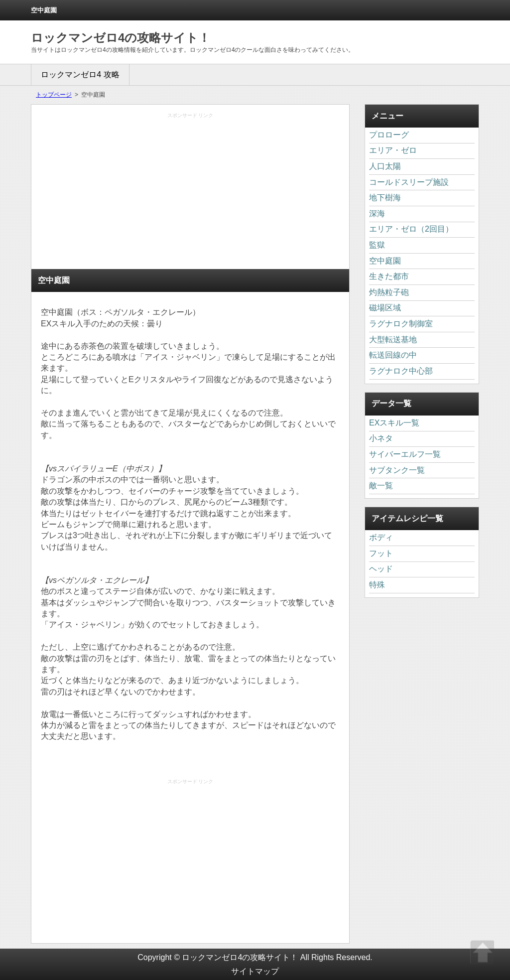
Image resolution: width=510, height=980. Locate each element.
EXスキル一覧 (394, 423)
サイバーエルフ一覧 (405, 454)
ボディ (381, 537)
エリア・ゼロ (393, 150)
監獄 (377, 245)
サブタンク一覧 (397, 470)
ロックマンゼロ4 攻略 (80, 74)
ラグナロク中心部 (401, 371)
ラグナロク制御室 (401, 324)
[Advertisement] (190, 194)
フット (381, 553)
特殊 (377, 585)
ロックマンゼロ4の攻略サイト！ (121, 38)
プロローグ (389, 135)
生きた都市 (389, 276)
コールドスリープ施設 (409, 182)
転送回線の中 (393, 355)
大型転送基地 (393, 340)
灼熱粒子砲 (389, 292)
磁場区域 (385, 308)
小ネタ (381, 438)
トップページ (54, 95)
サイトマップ (255, 971)
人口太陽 (385, 166)
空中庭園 (385, 261)
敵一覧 (381, 486)
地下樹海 (385, 198)
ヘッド (381, 569)
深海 (377, 213)
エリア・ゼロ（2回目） (411, 229)
